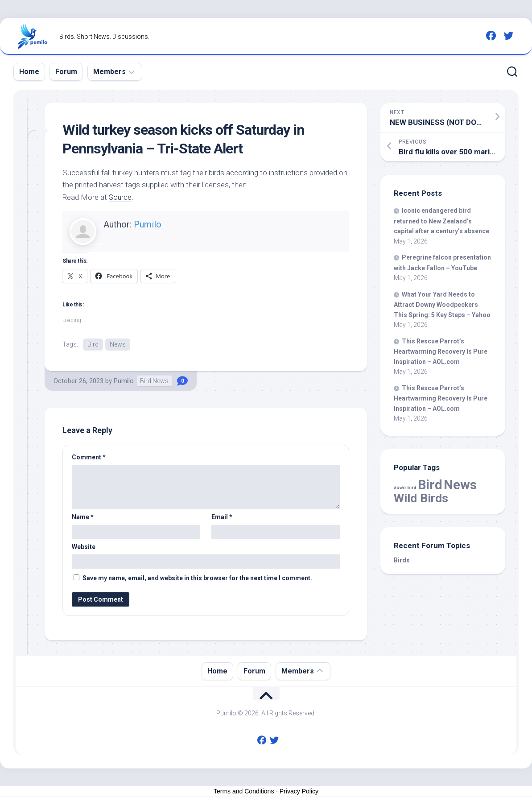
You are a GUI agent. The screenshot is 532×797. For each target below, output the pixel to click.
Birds (402, 560)
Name (83, 517)
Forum (66, 72)
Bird (93, 344)
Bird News (154, 381)
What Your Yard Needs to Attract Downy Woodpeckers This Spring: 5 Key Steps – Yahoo (442, 305)
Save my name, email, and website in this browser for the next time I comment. (197, 578)
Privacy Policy (299, 792)
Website (84, 547)
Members (109, 72)
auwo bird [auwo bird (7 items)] (405, 488)
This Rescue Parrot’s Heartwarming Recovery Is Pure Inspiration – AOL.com (441, 351)
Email (222, 517)
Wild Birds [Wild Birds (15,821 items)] (421, 498)
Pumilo (148, 224)
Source (121, 197)
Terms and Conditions (244, 792)
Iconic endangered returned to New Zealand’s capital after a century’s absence (441, 221)
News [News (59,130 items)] (460, 485)
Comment (89, 458)
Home (29, 72)
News (118, 344)
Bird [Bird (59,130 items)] (430, 485)
